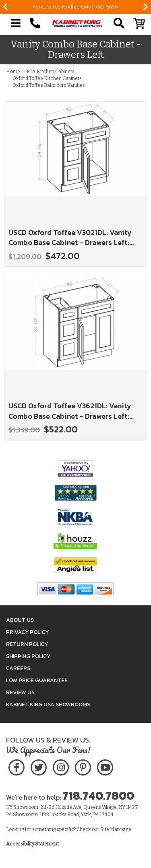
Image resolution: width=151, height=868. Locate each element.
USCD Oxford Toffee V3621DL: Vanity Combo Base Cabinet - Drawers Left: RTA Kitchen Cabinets (70, 411)
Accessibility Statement (32, 844)
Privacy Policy (27, 632)
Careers (18, 668)
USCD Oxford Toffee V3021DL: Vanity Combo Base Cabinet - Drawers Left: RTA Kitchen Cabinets (70, 238)
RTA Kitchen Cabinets (51, 72)
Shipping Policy (28, 656)
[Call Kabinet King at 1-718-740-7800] (35, 23)
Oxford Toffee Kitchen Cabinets (47, 78)
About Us (20, 620)
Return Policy (27, 644)
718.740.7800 (98, 796)
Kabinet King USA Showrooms (48, 704)
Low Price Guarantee (37, 680)
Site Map (110, 829)
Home (13, 72)
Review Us (20, 692)
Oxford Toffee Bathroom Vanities (49, 85)
